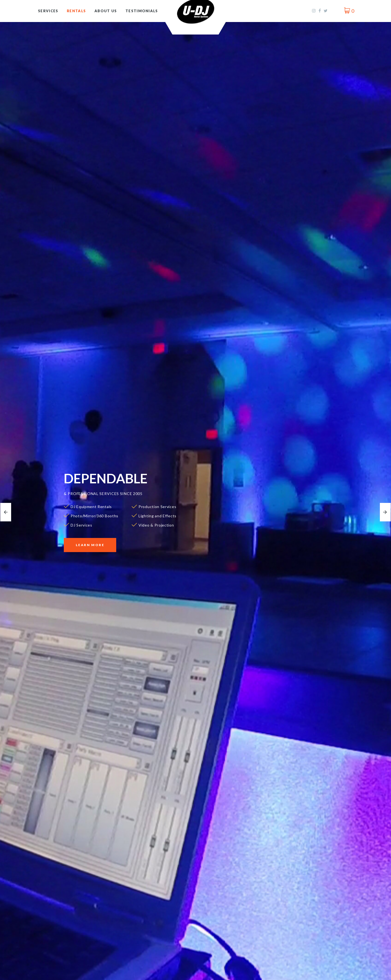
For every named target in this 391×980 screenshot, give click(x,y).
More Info (71, 946)
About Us (106, 11)
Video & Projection (303, 976)
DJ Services (180, 876)
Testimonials (142, 11)
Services (48, 11)
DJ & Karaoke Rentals (78, 876)
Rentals (76, 11)
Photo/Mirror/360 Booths (311, 876)
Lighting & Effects (83, 976)
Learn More (90, 545)
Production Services (192, 976)
